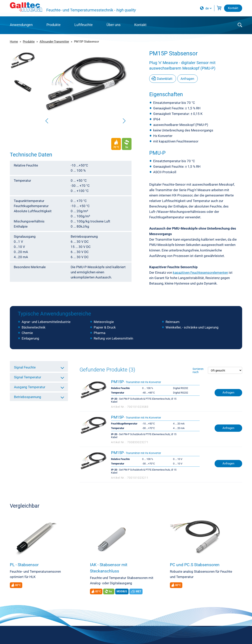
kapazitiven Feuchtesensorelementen (200, 273)
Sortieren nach (198, 370)
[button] (124, 121)
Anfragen (187, 79)
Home (14, 42)
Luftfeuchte (84, 25)
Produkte (54, 25)
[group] (85, 88)
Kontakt (140, 25)
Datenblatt (165, 79)
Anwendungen (21, 25)
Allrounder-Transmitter (54, 42)
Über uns (113, 25)
